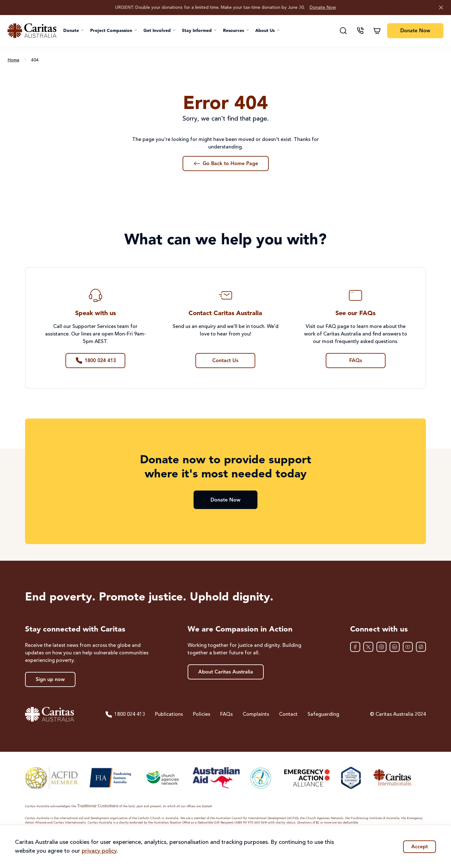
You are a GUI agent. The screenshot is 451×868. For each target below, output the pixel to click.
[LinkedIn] (395, 647)
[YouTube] (408, 647)
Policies (202, 715)
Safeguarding (323, 715)
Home (13, 60)
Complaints (256, 715)
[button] (74, 31)
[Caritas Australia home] (32, 31)
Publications (169, 715)
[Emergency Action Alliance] (306, 778)
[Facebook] (355, 647)
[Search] (343, 31)
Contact (288, 715)
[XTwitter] (368, 647)
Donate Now (323, 8)
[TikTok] (421, 647)
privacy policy (99, 851)
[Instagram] (381, 647)
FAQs (226, 715)
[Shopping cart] (377, 31)
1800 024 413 (125, 715)
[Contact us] (360, 31)
